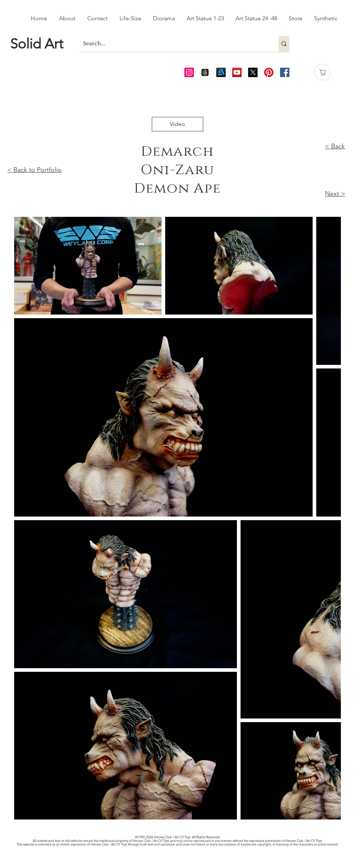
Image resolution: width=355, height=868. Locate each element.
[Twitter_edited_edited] (253, 72)
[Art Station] (221, 72)
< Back (335, 146)
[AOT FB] (285, 72)
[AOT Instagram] (189, 72)
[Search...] (173, 44)
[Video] (177, 124)
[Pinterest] (269, 72)
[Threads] (205, 72)
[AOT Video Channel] (237, 72)
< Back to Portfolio (34, 170)
